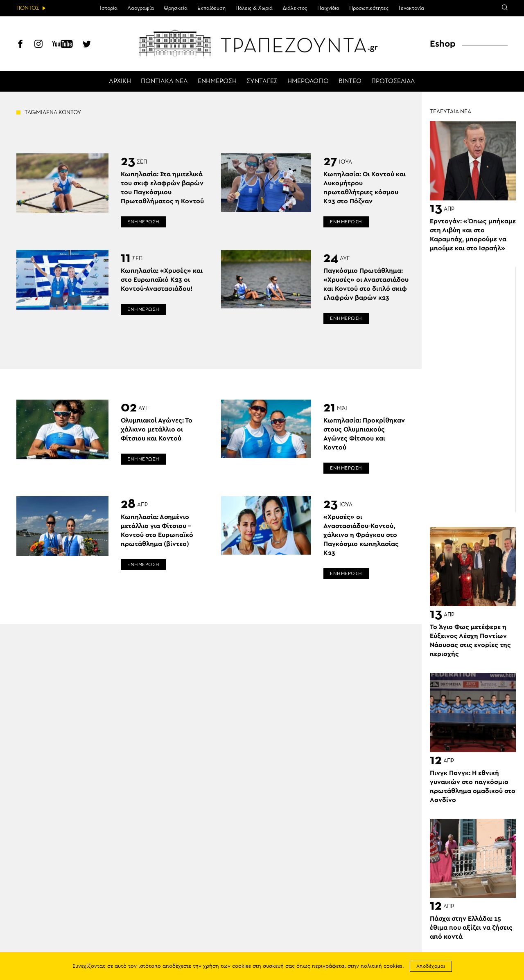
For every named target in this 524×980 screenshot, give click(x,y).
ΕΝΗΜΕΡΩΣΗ (217, 81)
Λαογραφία (141, 8)
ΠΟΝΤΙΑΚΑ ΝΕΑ (164, 81)
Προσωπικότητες (369, 8)
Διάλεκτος (295, 8)
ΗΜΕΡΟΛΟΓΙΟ (308, 81)
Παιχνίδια (328, 8)
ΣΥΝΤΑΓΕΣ (262, 81)
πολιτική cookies (382, 966)
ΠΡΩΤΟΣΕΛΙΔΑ (393, 81)
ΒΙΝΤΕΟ (350, 81)
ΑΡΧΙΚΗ (120, 81)
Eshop (443, 44)
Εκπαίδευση (211, 8)
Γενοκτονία (411, 8)
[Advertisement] (477, 390)
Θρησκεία (176, 8)
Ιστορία (109, 8)
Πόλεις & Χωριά (254, 8)
